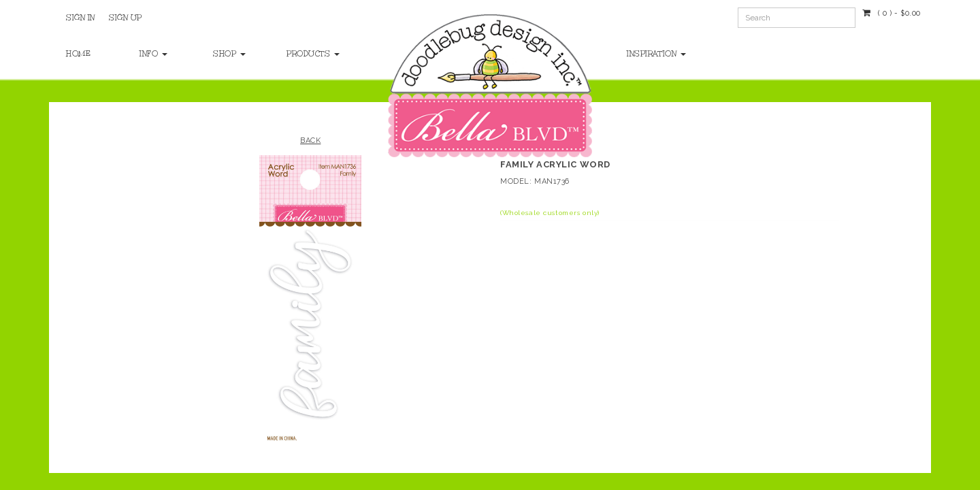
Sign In (81, 18)
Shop (229, 54)
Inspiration (656, 54)
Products (310, 54)
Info (153, 54)
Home (78, 54)
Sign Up (126, 18)
